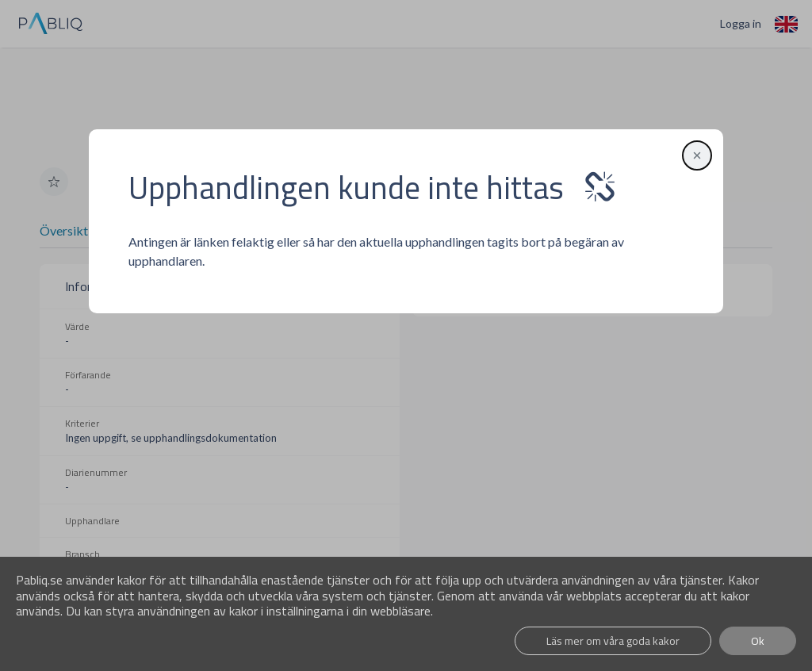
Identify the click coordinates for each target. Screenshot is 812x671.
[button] (694, 155)
